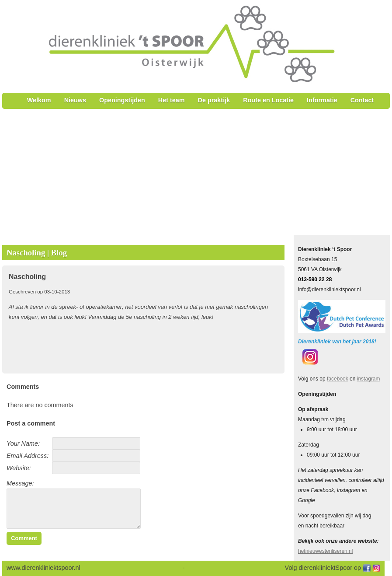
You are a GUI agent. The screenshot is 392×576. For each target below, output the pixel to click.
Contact (362, 100)
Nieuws (75, 100)
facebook (338, 379)
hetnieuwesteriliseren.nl (325, 551)
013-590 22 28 (315, 279)
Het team (172, 100)
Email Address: (28, 456)
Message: (20, 483)
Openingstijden (122, 100)
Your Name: (23, 443)
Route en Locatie (268, 100)
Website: (19, 468)
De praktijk (214, 100)
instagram (369, 379)
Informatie (322, 100)
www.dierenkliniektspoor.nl (44, 568)
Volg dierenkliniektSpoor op (324, 568)
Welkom (39, 100)
